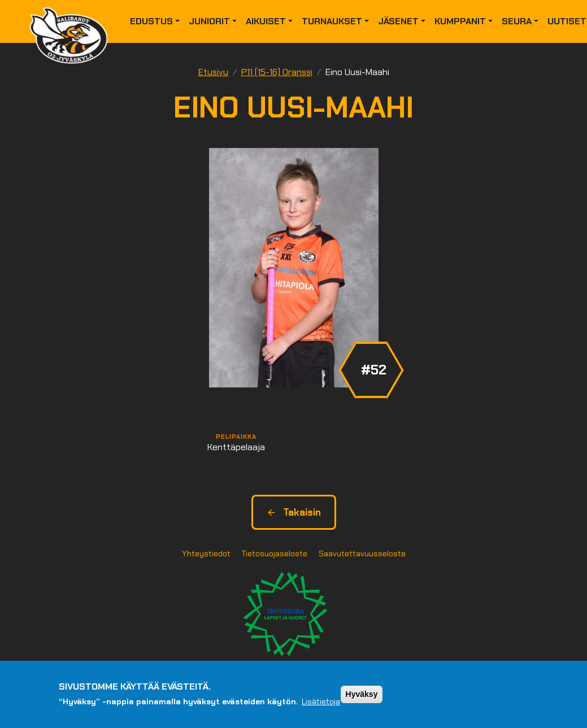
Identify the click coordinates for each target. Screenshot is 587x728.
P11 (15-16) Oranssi (277, 72)
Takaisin (294, 512)
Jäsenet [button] (398, 21)
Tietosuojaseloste (275, 553)
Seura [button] (517, 21)
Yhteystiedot (206, 553)
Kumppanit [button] (460, 21)
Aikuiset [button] (266, 21)
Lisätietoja (321, 701)
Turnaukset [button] (332, 21)
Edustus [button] (151, 21)
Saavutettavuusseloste (362, 553)
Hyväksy (362, 694)
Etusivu (213, 72)
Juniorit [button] (209, 21)
